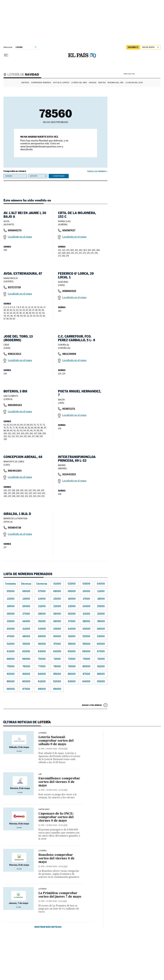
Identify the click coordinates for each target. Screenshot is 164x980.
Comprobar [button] (59, 176)
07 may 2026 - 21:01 (57, 901)
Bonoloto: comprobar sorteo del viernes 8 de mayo (56, 858)
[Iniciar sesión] (151, 47)
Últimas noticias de (27, 722)
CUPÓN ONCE (44, 809)
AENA (148, 74)
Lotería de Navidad (23, 75)
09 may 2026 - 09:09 (57, 749)
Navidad (93, 83)
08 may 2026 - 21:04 (57, 790)
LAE (40, 774)
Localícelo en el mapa (20, 237)
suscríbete (133, 47)
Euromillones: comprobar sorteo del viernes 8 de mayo (59, 782)
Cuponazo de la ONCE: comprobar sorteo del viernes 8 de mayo (56, 817)
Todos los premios (96, 171)
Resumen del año (116, 83)
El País (41, 749)
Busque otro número (92, 705)
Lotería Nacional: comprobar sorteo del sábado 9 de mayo (56, 741)
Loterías (42, 733)
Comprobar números (41, 83)
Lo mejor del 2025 (134, 83)
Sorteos (25, 83)
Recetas (102, 83)
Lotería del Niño (79, 83)
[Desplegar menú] (6, 55)
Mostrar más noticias (48, 927)
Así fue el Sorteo (61, 83)
